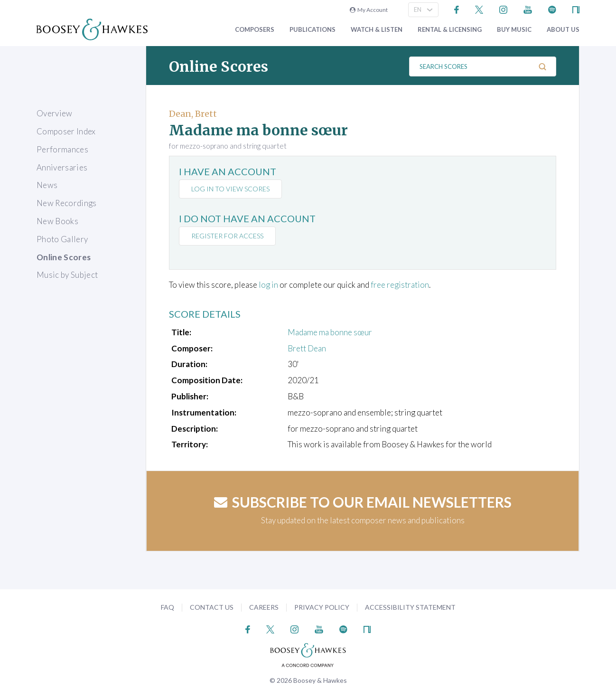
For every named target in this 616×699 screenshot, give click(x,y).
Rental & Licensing (450, 30)
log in (268, 285)
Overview (55, 113)
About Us (563, 30)
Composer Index (66, 131)
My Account (369, 10)
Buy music (514, 30)
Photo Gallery (62, 239)
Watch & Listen (377, 30)
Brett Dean (307, 348)
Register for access (227, 236)
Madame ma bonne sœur (330, 332)
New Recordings (67, 203)
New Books (57, 221)
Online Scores (64, 257)
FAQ (168, 607)
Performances (62, 149)
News (47, 185)
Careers (264, 607)
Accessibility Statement (410, 607)
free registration (400, 285)
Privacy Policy (322, 607)
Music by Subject (67, 275)
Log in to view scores (230, 189)
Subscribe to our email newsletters (363, 502)
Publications (313, 30)
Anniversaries (62, 167)
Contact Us (212, 607)
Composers (255, 30)
